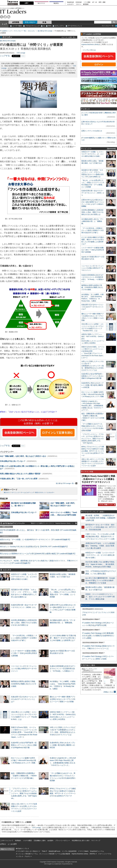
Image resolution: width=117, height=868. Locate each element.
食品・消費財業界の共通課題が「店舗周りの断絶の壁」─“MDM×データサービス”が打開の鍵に (24, 776)
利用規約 (18, 841)
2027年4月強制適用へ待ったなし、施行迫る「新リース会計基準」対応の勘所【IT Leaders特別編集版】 (38, 531)
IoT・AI (95, 2)
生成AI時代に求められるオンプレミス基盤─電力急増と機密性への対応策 (63, 745)
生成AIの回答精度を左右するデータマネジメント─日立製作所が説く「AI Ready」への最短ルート (63, 669)
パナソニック (15, 492)
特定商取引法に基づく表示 (81, 841)
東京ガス (7, 492)
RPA (50, 26)
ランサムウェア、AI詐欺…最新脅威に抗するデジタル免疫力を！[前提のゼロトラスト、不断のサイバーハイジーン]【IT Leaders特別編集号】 (39, 562)
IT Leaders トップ (6, 31)
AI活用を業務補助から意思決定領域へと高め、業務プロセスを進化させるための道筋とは (24, 623)
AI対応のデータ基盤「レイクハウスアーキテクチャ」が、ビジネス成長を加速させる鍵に (24, 577)
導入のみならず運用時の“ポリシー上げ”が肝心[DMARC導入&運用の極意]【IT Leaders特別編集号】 (38, 554)
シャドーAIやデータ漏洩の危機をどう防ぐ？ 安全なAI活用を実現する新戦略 (24, 653)
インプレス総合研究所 (69, 851)
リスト (23, 56)
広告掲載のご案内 (40, 841)
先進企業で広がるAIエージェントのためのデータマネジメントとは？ (24, 699)
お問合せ (3, 844)
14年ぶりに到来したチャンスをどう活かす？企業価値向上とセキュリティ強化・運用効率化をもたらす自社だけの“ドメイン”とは (93, 366)
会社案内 (50, 841)
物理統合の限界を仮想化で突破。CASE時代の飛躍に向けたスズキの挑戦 (24, 684)
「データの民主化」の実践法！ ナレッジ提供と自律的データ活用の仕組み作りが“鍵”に (24, 638)
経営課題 (16, 22)
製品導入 (56, 3)
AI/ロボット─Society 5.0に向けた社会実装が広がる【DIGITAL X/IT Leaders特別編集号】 (34, 547)
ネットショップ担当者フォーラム (27, 854)
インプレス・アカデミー (24, 856)
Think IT (44, 851)
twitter (2, 17)
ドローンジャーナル (105, 854)
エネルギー (71, 4)
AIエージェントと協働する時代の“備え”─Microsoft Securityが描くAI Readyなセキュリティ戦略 (24, 760)
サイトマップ (96, 841)
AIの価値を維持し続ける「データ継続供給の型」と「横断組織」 (92, 221)
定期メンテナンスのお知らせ (92, 131)
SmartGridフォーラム (97, 851)
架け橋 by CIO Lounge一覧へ (67, 483)
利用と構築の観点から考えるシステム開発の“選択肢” (20, 474)
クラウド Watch (83, 851)
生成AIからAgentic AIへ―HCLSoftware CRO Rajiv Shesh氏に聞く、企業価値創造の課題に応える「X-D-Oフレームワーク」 (92, 406)
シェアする (5, 56)
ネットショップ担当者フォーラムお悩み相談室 (55, 854)
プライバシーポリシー (63, 841)
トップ (4, 24)
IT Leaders (13, 11)
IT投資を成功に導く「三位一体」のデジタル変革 (19, 479)
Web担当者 (71, 2)
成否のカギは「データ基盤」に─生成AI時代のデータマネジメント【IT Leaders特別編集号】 (35, 540)
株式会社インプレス (22, 849)
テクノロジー (30, 22)
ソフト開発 (87, 2)
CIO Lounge (21, 53)
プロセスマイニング (32, 26)
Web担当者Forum (54, 851)
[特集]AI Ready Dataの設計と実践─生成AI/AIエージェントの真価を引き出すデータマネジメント (98, 479)
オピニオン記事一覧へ (69, 37)
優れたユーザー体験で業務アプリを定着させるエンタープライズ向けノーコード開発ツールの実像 (63, 699)
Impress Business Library (90, 44)
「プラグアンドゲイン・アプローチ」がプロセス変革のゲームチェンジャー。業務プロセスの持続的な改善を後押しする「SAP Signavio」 (24, 793)
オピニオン (32, 31)
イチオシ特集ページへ (107, 505)
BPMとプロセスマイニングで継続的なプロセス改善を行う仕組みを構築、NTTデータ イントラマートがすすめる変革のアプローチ (93, 451)
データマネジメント (75, 26)
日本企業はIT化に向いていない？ (13, 461)
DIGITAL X (93, 854)
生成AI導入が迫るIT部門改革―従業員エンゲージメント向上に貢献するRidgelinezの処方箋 (24, 745)
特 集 (44, 22)
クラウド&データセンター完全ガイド (28, 851)
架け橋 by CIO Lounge (45, 31)
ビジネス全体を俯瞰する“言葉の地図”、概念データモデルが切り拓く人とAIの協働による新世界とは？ (63, 638)
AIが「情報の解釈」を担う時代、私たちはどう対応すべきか (23, 456)
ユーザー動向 (17, 26)
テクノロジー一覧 (20, 31)
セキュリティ (60, 26)
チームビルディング (27, 492)
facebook (5, 17)
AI (44, 26)
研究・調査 (102, 2)
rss (9, 17)
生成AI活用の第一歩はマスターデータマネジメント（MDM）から (93, 193)
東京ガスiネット (41, 492)
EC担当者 (79, 2)
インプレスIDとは (89, 50)
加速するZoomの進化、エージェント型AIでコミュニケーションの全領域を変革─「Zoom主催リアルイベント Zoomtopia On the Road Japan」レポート (24, 732)
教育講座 (86, 4)
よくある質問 (12, 844)
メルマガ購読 (27, 841)
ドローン (78, 4)
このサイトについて (7, 841)
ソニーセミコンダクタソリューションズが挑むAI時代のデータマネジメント (24, 669)
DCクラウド (41, 3)
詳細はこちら (108, 692)
